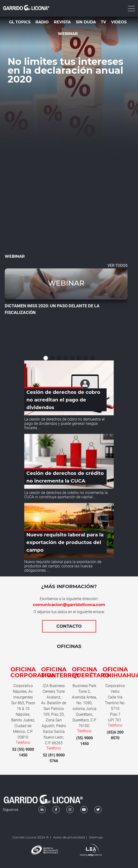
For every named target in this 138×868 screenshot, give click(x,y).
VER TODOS (118, 265)
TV (103, 22)
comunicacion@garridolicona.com (69, 605)
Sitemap (96, 837)
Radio (42, 22)
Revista (62, 22)
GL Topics (20, 22)
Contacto (69, 626)
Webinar (68, 34)
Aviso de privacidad (69, 837)
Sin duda (86, 22)
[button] (46, 358)
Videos (119, 22)
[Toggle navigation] (131, 8)
